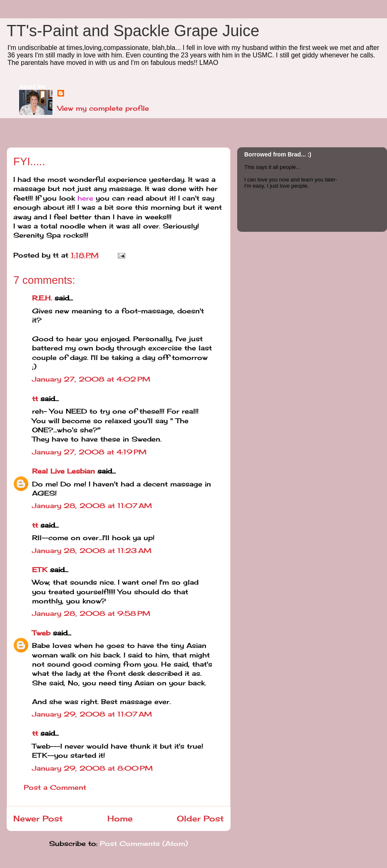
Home (120, 818)
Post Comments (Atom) (144, 843)
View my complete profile (103, 108)
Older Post (200, 818)
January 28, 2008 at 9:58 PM (91, 613)
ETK (40, 570)
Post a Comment (55, 787)
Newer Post (38, 818)
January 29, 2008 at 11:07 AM (92, 714)
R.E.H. (42, 298)
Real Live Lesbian (63, 471)
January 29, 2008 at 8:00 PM (92, 768)
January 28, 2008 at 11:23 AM (92, 551)
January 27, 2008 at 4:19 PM (89, 452)
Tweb (41, 633)
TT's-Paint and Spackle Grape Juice (133, 31)
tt (35, 399)
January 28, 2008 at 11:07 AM (92, 506)
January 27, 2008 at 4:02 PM (91, 379)
